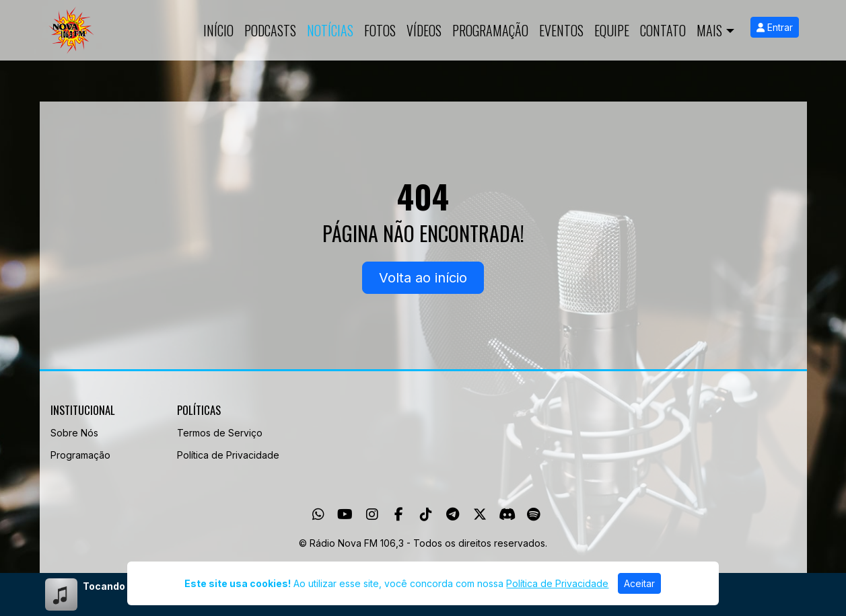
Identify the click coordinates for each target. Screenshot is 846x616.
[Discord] (507, 514)
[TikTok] (426, 514)
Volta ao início (423, 278)
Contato (663, 30)
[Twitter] (480, 514)
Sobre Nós (74, 433)
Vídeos (424, 30)
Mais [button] (709, 30)
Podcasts (270, 30)
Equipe (612, 30)
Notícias (330, 30)
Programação (490, 30)
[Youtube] (345, 514)
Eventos (561, 30)
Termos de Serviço (220, 433)
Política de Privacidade (228, 455)
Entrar (775, 27)
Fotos (380, 30)
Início (218, 30)
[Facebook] (399, 514)
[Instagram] (372, 514)
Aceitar (639, 583)
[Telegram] (453, 514)
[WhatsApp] (318, 514)
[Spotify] (533, 514)
